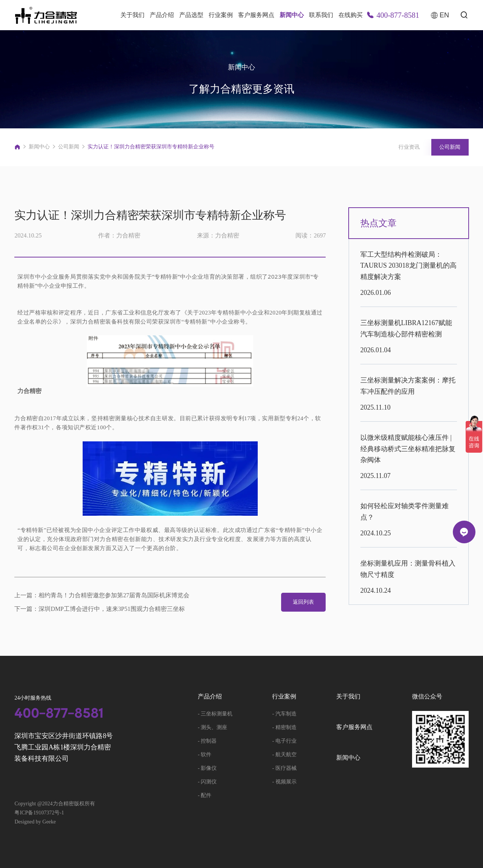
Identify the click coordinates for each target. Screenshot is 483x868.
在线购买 (351, 15)
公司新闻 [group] (450, 147)
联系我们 (321, 15)
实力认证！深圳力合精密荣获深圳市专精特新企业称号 (151, 147)
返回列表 (303, 602)
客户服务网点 (256, 15)
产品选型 (191, 15)
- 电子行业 (284, 741)
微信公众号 (427, 697)
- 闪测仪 (207, 782)
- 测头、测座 (212, 727)
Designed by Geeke (35, 822)
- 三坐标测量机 (215, 714)
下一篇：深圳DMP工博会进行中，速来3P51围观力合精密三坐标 (100, 609)
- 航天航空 (284, 755)
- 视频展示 (284, 782)
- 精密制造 (284, 727)
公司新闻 (69, 147)
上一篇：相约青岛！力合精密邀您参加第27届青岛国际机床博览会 (102, 595)
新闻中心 (292, 15)
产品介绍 (162, 15)
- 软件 (205, 755)
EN (440, 15)
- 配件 (205, 795)
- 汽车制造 (284, 714)
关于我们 (132, 15)
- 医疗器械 (284, 768)
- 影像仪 (207, 768)
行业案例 (221, 15)
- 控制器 (207, 741)
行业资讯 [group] (408, 147)
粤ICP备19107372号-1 (39, 813)
